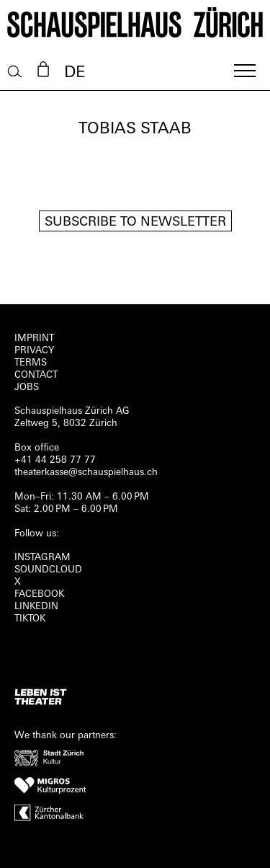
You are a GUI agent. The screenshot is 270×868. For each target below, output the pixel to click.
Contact (36, 375)
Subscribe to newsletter (135, 222)
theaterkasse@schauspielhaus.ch (86, 473)
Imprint (34, 338)
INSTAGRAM (42, 558)
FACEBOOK (39, 594)
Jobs (27, 387)
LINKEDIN (36, 607)
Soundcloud (48, 570)
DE (75, 73)
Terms (31, 363)
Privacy (34, 351)
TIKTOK (30, 619)
